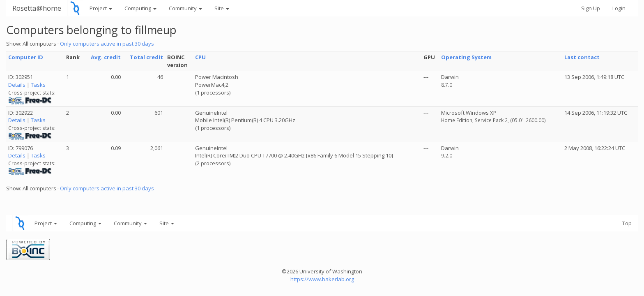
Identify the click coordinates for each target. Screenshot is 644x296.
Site (222, 8)
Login (619, 8)
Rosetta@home (37, 8)
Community (185, 8)
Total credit (146, 57)
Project (101, 8)
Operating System (466, 57)
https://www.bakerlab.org (322, 279)
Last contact (582, 57)
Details (17, 85)
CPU (200, 57)
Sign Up (591, 8)
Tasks (38, 85)
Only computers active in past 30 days (107, 44)
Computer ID (26, 57)
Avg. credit (106, 57)
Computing (140, 8)
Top (627, 223)
